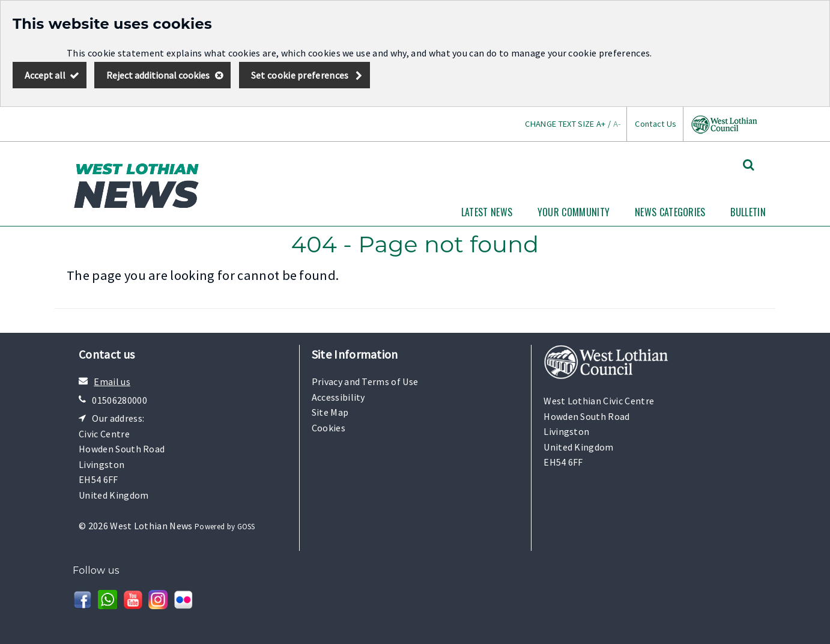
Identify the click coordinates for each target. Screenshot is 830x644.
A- (617, 124)
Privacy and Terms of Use (365, 381)
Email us (112, 381)
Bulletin (748, 212)
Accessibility (338, 397)
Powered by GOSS (225, 527)
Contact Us (656, 124)
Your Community (574, 212)
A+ (601, 124)
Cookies (329, 428)
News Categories (670, 212)
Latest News (487, 212)
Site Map (330, 412)
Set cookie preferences (300, 75)
